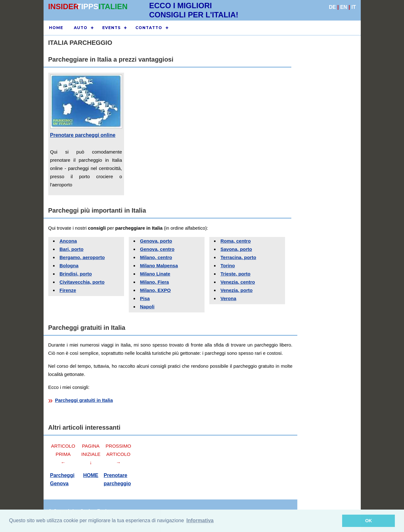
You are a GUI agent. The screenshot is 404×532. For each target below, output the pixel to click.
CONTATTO (149, 28)
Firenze (68, 290)
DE (332, 7)
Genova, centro (157, 249)
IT (353, 7)
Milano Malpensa (159, 266)
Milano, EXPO (156, 290)
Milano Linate (155, 274)
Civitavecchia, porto (82, 282)
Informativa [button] (200, 520)
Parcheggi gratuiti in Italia (84, 400)
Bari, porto (72, 249)
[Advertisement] (326, 165)
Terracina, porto (238, 257)
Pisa (145, 298)
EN (344, 7)
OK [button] (369, 521)
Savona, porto (236, 249)
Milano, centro (156, 257)
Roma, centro (236, 241)
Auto (81, 28)
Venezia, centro (238, 282)
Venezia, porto (237, 290)
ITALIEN (113, 6)
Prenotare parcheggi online (83, 135)
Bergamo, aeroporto (82, 257)
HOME (56, 28)
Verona (229, 298)
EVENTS (111, 28)
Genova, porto (156, 241)
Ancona (68, 241)
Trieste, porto (236, 274)
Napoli (147, 307)
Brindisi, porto (76, 274)
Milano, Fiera (155, 282)
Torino (228, 266)
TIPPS (88, 6)
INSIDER (64, 6)
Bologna (69, 266)
